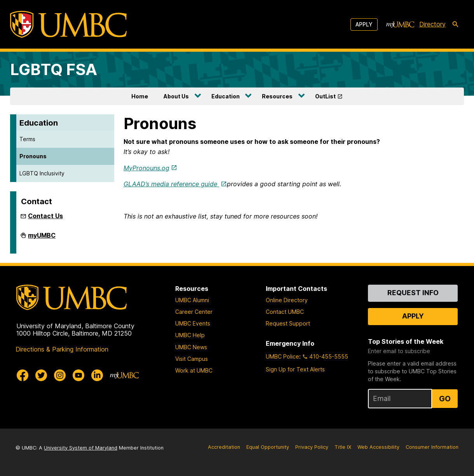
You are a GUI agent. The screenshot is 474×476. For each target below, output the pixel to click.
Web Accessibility (378, 447)
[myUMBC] (400, 24)
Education (226, 96)
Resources (277, 96)
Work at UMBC (194, 370)
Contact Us (45, 216)
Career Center (194, 312)
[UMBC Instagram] (60, 375)
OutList (325, 96)
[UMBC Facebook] (23, 375)
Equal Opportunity (268, 447)
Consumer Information (432, 447)
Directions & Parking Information (62, 349)
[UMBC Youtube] (78, 375)
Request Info (413, 293)
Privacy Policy (312, 447)
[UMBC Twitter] (41, 375)
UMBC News (191, 347)
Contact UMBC (285, 312)
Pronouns (33, 156)
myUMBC (42, 238)
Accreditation (224, 447)
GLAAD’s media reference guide (171, 184)
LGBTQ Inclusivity (42, 173)
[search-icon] (455, 24)
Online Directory (287, 300)
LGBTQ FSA (54, 69)
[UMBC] (68, 24)
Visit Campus (192, 359)
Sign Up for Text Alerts (295, 369)
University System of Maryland (81, 448)
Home (140, 96)
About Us (176, 96)
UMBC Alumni (192, 300)
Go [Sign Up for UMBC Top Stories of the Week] (445, 399)
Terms (27, 139)
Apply (364, 24)
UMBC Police (282, 356)
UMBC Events (193, 323)
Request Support (288, 323)
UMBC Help (190, 335)
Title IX (343, 447)
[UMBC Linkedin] (97, 375)
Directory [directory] (432, 24)
